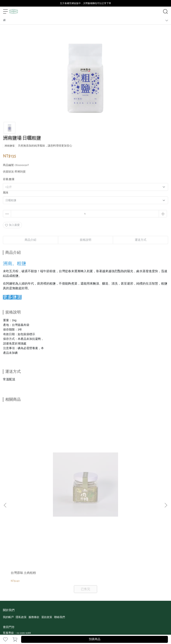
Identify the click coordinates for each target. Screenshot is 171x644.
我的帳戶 (8, 512)
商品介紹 (30, 240)
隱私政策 (21, 512)
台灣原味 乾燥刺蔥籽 (130, 468)
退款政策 (47, 512)
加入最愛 (12, 225)
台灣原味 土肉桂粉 (23, 468)
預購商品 (95, 639)
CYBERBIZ (70, 629)
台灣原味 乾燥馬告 (76, 468)
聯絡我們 (60, 512)
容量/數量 (9, 179)
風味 (6, 193)
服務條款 (34, 512)
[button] (166, 453)
